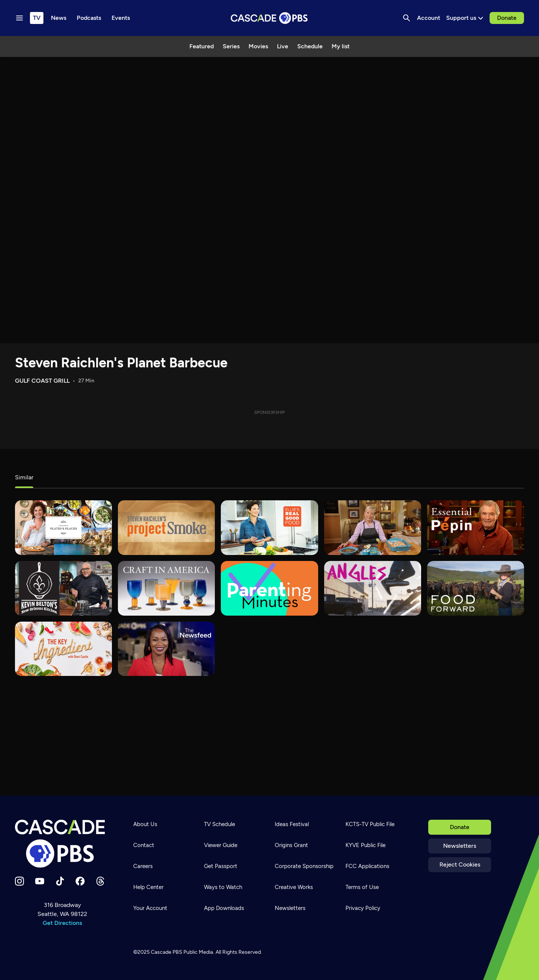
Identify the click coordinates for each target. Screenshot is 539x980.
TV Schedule (220, 824)
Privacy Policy (363, 908)
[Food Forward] (476, 588)
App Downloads (224, 908)
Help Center (148, 887)
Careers (143, 866)
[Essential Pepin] (476, 528)
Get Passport (221, 866)
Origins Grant (291, 845)
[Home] (62, 844)
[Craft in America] (166, 588)
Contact (144, 845)
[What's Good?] (373, 588)
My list (341, 46)
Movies (258, 46)
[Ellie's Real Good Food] (269, 528)
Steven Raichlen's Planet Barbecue (121, 363)
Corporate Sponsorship (304, 866)
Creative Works (294, 887)
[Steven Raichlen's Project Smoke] (166, 528)
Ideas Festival (292, 824)
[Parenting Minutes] (269, 588)
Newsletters (460, 846)
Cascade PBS (167, 952)
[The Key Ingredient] (63, 649)
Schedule (310, 46)
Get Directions (62, 923)
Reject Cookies (460, 864)
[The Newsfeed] (166, 649)
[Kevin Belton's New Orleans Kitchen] (63, 588)
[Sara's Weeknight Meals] (373, 528)
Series (231, 46)
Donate (507, 18)
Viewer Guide (221, 845)
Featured (202, 46)
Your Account (150, 908)
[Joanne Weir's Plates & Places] (63, 528)
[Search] (406, 18)
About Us (145, 824)
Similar (24, 477)
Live (283, 46)
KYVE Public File (366, 845)
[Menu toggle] (19, 18)
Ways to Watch (223, 887)
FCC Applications (367, 866)
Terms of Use (362, 887)
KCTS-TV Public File (370, 824)
